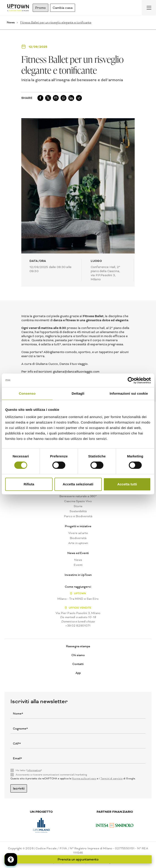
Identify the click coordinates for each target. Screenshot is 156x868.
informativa (34, 770)
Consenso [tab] (27, 393)
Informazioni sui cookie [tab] (129, 393)
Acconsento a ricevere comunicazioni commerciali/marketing (51, 775)
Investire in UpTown (78, 575)
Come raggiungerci (78, 587)
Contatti (78, 664)
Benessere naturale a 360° (78, 496)
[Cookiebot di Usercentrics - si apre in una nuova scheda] (131, 380)
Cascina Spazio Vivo (78, 501)
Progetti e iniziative (78, 526)
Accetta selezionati (78, 484)
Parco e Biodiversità (78, 516)
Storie (78, 506)
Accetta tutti (127, 484)
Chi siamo (78, 655)
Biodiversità (78, 538)
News (11, 22)
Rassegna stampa (78, 646)
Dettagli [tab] (78, 393)
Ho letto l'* (29, 770)
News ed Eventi (78, 553)
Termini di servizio (112, 779)
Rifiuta (29, 484)
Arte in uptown (78, 543)
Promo (40, 8)
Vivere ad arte (78, 533)
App (78, 673)
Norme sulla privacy (84, 779)
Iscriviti (19, 788)
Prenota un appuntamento (78, 859)
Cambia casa (63, 8)
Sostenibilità (78, 511)
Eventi (78, 565)
